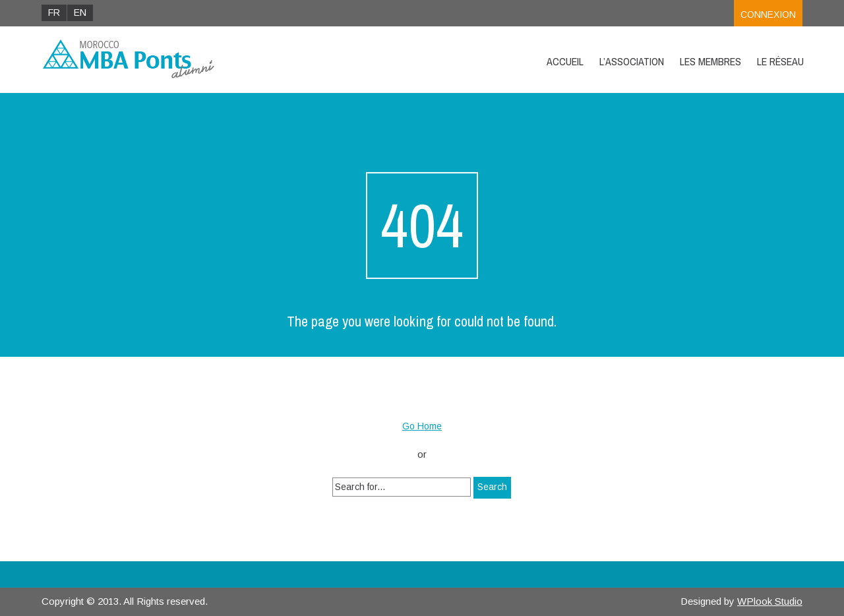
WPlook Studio (770, 601)
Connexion (768, 15)
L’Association (632, 61)
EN (80, 13)
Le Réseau (780, 61)
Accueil (565, 61)
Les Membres (710, 61)
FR (54, 13)
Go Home (422, 426)
